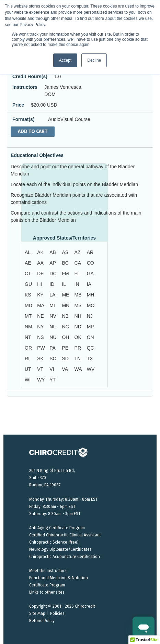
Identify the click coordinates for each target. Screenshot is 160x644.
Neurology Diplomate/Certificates (60, 549)
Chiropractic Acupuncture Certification (65, 557)
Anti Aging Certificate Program (57, 528)
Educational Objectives (37, 155)
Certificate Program (47, 585)
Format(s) (24, 119)
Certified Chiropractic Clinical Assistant (65, 535)
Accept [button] (65, 60)
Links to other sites (47, 592)
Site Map (37, 613)
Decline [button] (94, 60)
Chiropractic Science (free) (54, 542)
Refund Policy (42, 621)
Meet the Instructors (48, 571)
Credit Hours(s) (30, 76)
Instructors (25, 87)
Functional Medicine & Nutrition (59, 578)
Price (18, 105)
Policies (57, 613)
